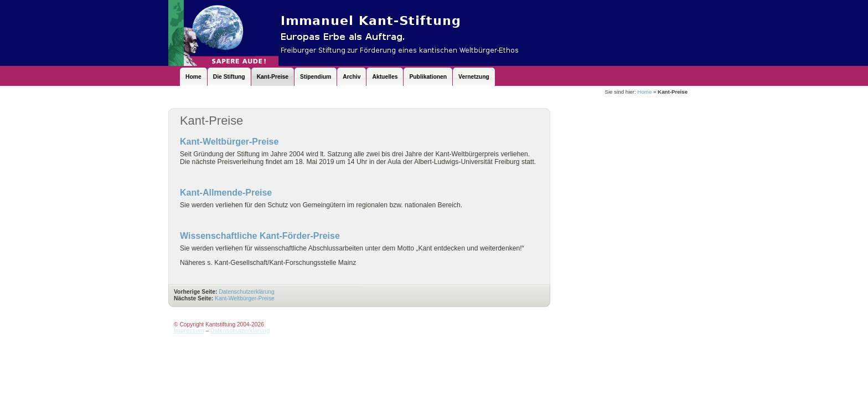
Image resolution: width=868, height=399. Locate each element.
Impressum (189, 331)
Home (644, 92)
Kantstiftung (390, 33)
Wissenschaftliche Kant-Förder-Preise (260, 236)
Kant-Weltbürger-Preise (229, 142)
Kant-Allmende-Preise (226, 193)
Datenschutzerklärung (246, 292)
